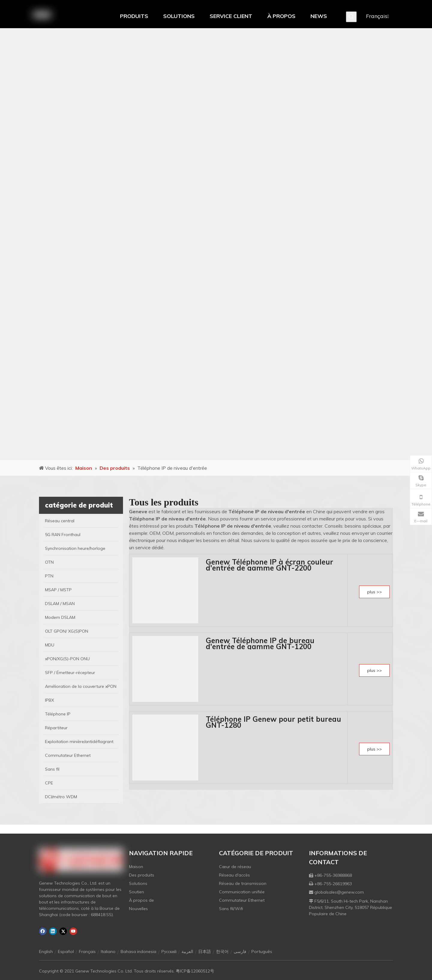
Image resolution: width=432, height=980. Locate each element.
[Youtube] (73, 931)
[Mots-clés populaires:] (351, 17)
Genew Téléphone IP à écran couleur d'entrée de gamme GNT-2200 (270, 565)
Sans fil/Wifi (231, 909)
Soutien (136, 892)
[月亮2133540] (216, 244)
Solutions (138, 883)
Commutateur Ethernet (242, 900)
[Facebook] (43, 931)
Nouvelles (138, 909)
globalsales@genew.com (339, 892)
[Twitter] (63, 931)
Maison (136, 867)
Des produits (142, 875)
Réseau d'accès (234, 875)
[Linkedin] (53, 931)
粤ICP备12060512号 (195, 971)
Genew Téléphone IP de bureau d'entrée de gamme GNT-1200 (260, 643)
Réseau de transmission (243, 883)
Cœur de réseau (235, 867)
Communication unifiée (242, 892)
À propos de (141, 900)
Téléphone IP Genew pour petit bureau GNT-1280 (273, 722)
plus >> (375, 592)
